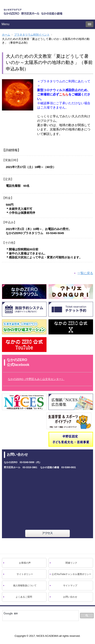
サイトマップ (70, 586)
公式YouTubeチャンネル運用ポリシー (71, 574)
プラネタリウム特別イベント (32, 35)
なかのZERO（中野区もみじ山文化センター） (36, 379)
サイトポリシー (25, 574)
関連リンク (71, 563)
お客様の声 (25, 563)
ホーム (6, 35)
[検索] (40, 613)
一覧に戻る (85, 273)
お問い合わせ (70, 597)
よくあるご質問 (24, 597)
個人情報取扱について (25, 586)
